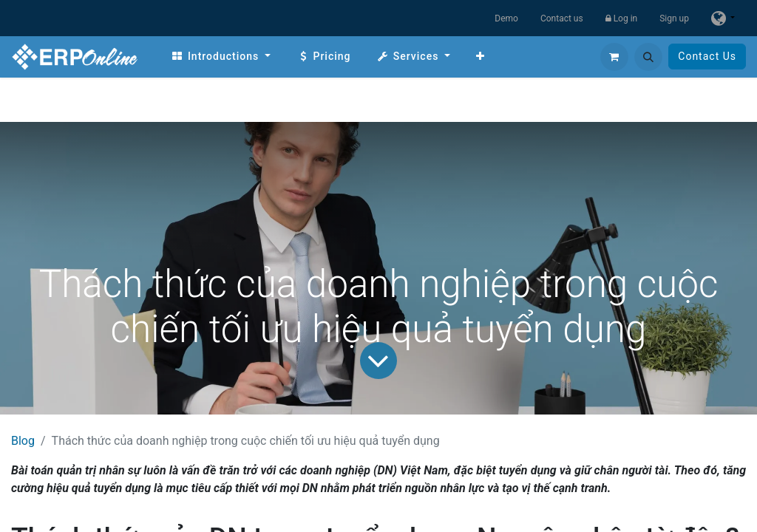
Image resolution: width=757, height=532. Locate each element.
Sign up (674, 18)
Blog (23, 441)
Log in (622, 18)
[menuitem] (221, 57)
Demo (506, 18)
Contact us (562, 18)
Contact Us (707, 56)
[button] (648, 57)
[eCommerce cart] (614, 57)
